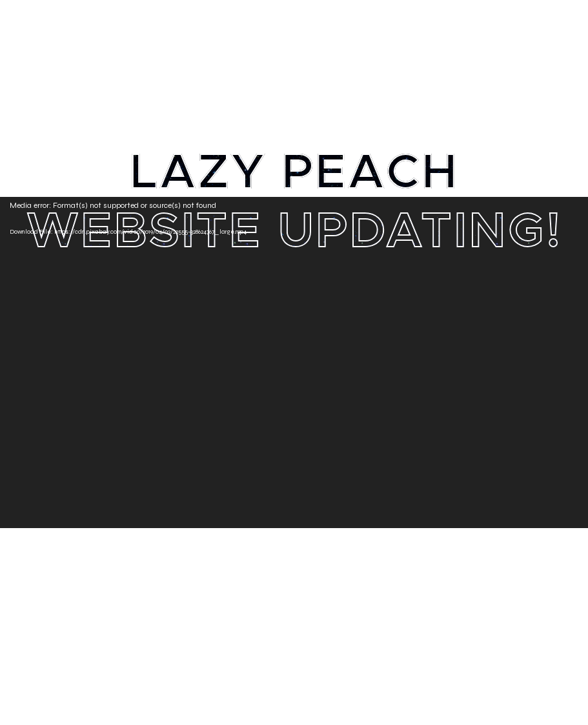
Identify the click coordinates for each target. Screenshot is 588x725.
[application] (294, 362)
